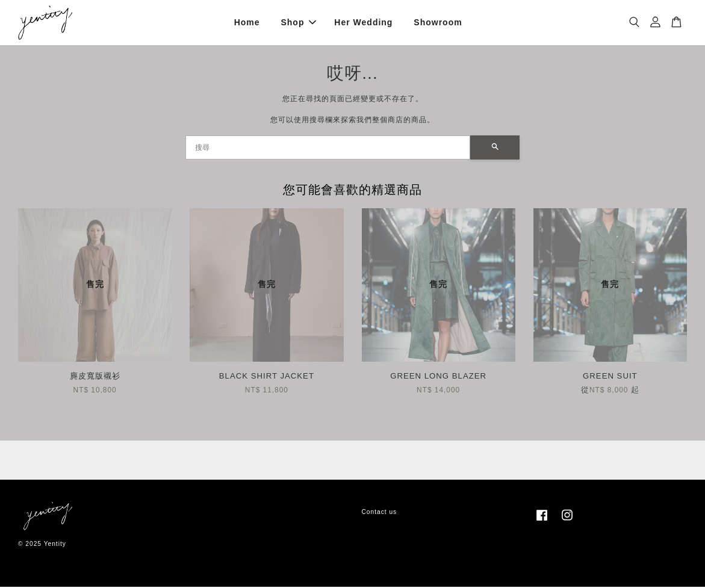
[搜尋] (328, 149)
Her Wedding (363, 23)
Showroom (438, 23)
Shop (298, 23)
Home (247, 23)
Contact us (380, 513)
